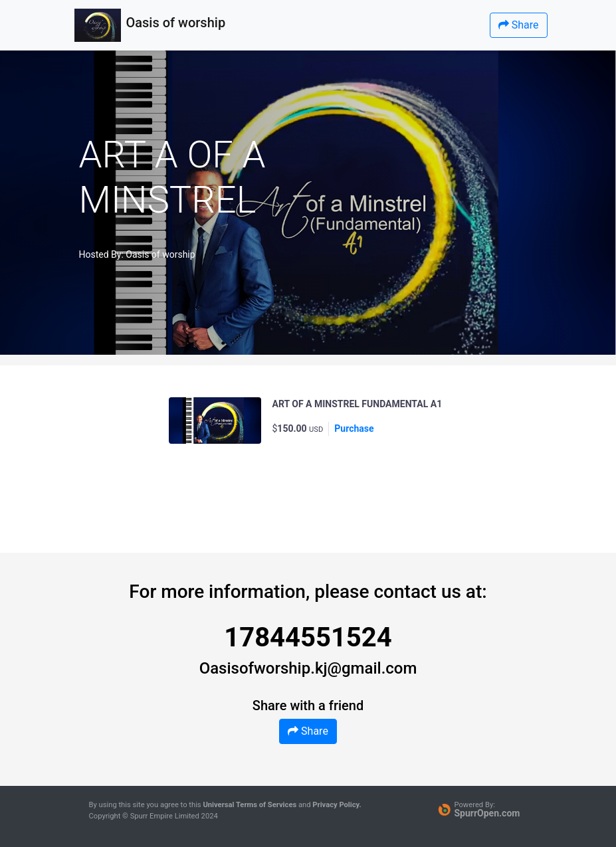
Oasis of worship (160, 254)
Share (519, 25)
